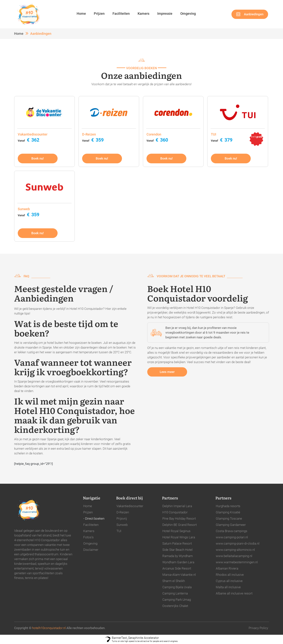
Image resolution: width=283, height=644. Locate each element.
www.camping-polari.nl (232, 537)
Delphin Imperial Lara (177, 506)
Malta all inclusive (228, 587)
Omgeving (188, 14)
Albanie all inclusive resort (234, 593)
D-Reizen (123, 512)
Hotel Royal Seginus (176, 531)
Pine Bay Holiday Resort (179, 518)
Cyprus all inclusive (229, 581)
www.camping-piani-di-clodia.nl (238, 543)
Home (81, 14)
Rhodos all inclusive (230, 575)
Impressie (165, 14)
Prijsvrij (122, 518)
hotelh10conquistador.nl (49, 628)
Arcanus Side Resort (177, 568)
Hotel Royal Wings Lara (179, 537)
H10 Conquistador (175, 512)
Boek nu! (38, 158)
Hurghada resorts (228, 506)
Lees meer (167, 372)
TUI (119, 531)
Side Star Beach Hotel (177, 550)
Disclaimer (91, 550)
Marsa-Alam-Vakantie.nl (179, 575)
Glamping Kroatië (228, 512)
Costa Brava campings (232, 531)
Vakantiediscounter (130, 506)
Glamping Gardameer (231, 525)
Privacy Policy (258, 628)
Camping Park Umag (177, 600)
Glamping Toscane (229, 518)
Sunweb (122, 525)
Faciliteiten (121, 14)
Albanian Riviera (227, 568)
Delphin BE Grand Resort (180, 525)
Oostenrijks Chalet (175, 606)
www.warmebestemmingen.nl (237, 562)
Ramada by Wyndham (178, 556)
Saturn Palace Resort (177, 543)
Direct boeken (95, 518)
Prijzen (99, 14)
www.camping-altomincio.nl (235, 550)
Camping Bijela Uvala (177, 587)
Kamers (143, 14)
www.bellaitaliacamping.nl (234, 556)
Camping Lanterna (175, 593)
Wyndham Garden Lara (178, 562)
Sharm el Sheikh (174, 581)
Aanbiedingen (254, 14)
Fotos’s (88, 537)
